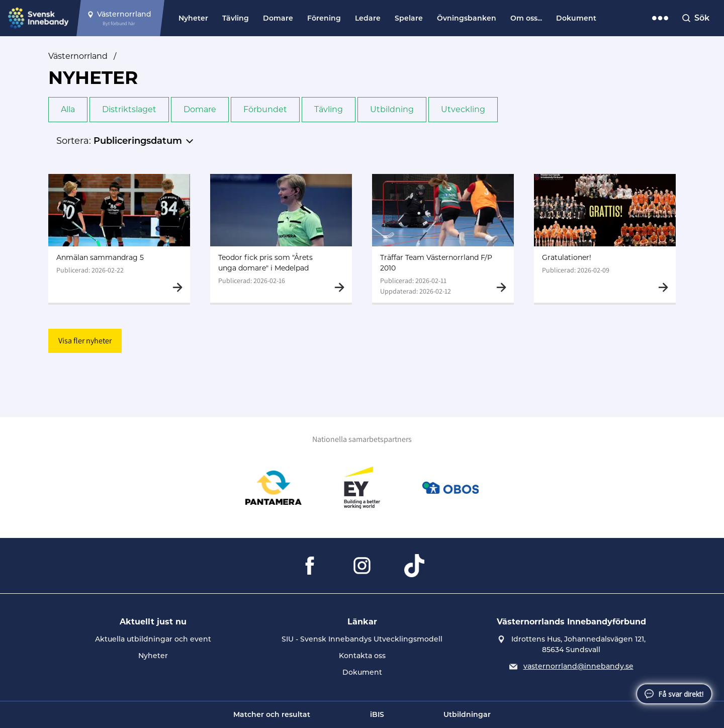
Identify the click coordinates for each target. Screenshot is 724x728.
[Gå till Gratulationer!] (605, 238)
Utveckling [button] (463, 109)
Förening (324, 18)
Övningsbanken (467, 18)
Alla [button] (68, 109)
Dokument (576, 18)
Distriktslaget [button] (129, 109)
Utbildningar (467, 714)
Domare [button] (200, 109)
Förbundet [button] (265, 109)
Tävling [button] (329, 109)
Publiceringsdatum (138, 141)
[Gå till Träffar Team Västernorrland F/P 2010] (443, 238)
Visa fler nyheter (85, 341)
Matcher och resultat (272, 714)
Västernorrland (78, 56)
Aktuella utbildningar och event (153, 639)
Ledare (368, 18)
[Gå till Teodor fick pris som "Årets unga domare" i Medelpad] (281, 238)
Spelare (409, 18)
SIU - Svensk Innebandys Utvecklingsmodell (362, 639)
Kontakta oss (362, 656)
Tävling (236, 18)
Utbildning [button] (392, 109)
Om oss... (526, 18)
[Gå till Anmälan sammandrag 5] (119, 238)
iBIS (377, 714)
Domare (278, 18)
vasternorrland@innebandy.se (578, 666)
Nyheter (193, 18)
